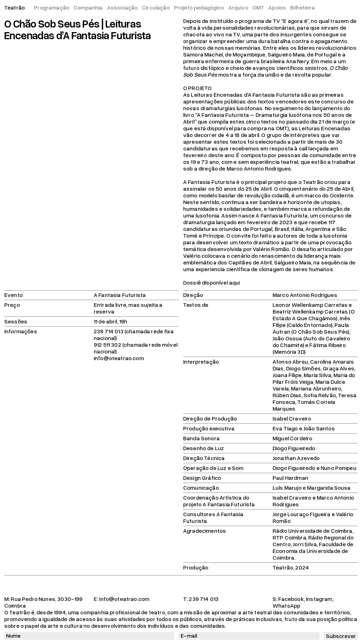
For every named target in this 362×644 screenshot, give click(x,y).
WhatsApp (286, 606)
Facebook (291, 599)
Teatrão (14, 7)
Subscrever (341, 636)
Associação (122, 7)
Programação (52, 7)
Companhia (88, 7)
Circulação (156, 7)
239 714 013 (204, 599)
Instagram (319, 599)
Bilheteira (302, 7)
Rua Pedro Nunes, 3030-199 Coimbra (43, 602)
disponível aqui (221, 282)
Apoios (277, 7)
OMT (258, 7)
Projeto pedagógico (199, 7)
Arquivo (238, 7)
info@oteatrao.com (124, 599)
